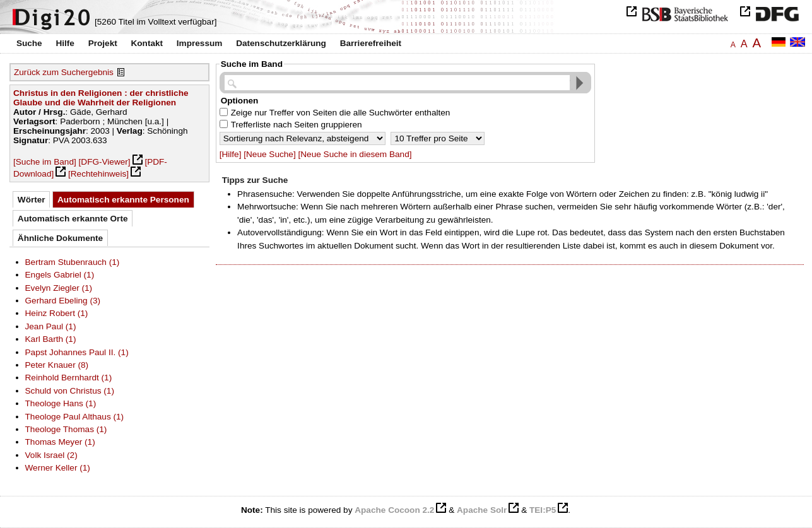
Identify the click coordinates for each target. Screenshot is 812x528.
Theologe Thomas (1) (66, 429)
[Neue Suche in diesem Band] (355, 154)
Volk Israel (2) (51, 455)
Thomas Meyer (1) (60, 442)
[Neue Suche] (269, 154)
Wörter (32, 200)
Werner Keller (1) (58, 468)
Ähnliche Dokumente (60, 238)
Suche (29, 43)
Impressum (200, 43)
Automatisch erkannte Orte (73, 219)
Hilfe (65, 43)
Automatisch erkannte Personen (123, 200)
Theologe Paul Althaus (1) (75, 417)
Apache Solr (482, 510)
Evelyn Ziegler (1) (59, 288)
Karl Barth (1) (51, 339)
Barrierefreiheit (371, 43)
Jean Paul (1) (51, 326)
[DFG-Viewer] (105, 162)
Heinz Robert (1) (57, 313)
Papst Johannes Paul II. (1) (77, 352)
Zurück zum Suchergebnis (64, 72)
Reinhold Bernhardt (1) (69, 378)
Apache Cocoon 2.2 (394, 510)
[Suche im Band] (45, 162)
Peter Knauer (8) (57, 365)
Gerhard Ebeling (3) (63, 301)
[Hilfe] (231, 154)
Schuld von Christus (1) (70, 391)
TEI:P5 (543, 510)
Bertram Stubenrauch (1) (73, 262)
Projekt (103, 43)
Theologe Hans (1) (61, 403)
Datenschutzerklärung (281, 43)
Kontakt (147, 43)
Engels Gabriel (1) (60, 275)
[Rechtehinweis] (98, 174)
